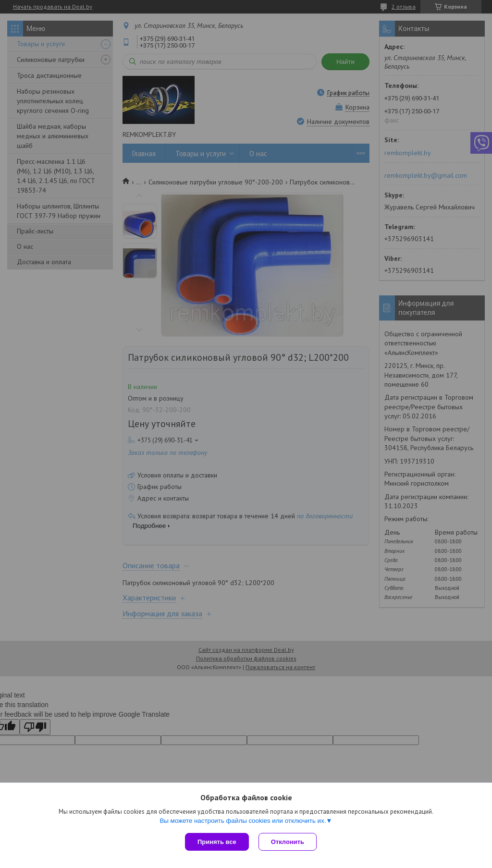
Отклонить (288, 842)
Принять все (217, 842)
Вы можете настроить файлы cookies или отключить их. (243, 821)
